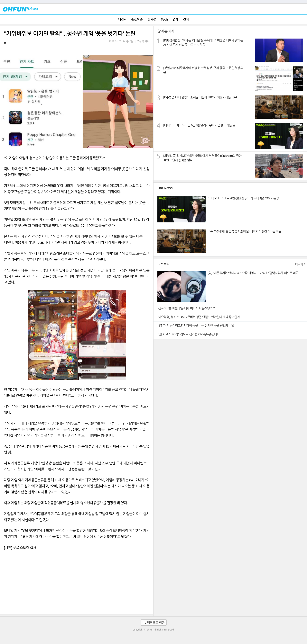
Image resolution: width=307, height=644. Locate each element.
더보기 (299, 264)
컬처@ (152, 19)
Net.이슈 (137, 19)
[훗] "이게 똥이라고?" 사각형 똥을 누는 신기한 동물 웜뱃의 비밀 (196, 326)
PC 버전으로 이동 (154, 622)
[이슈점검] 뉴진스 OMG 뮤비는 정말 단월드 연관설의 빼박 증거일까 (199, 317)
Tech (164, 19)
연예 (175, 19)
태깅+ (122, 19)
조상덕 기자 (143, 41)
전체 (186, 19)
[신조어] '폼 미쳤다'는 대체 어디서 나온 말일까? (186, 308)
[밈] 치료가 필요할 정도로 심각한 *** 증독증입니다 (189, 334)
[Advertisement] (77, 585)
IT (5, 43)
